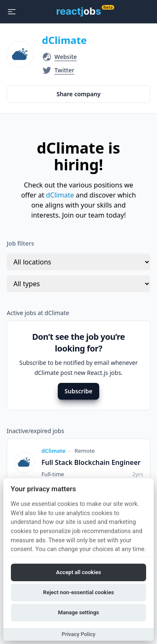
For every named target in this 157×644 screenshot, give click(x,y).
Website (66, 57)
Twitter (64, 70)
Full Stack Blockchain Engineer (91, 462)
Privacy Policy (78, 634)
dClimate (64, 40)
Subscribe (78, 391)
